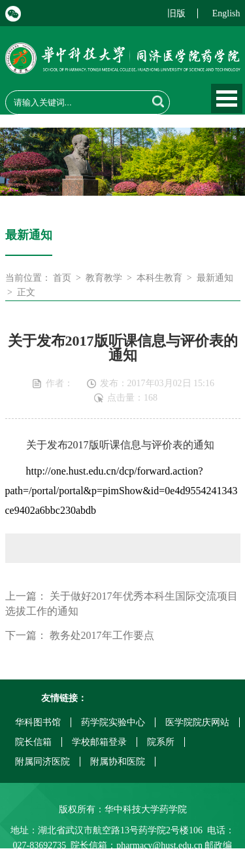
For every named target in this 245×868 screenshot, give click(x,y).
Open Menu (227, 99)
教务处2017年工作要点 (102, 635)
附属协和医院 (118, 762)
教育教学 (104, 278)
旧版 (176, 13)
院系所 (161, 742)
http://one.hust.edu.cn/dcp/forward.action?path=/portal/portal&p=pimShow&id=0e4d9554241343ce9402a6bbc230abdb (122, 491)
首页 (62, 278)
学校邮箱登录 (99, 742)
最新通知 (215, 278)
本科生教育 (159, 278)
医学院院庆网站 (197, 722)
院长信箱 (33, 742)
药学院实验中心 (113, 722)
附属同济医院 (42, 762)
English (226, 13)
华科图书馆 (38, 722)
